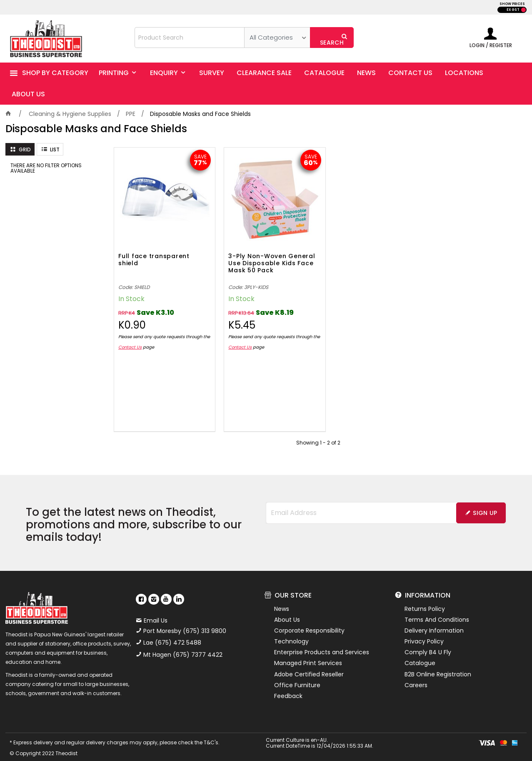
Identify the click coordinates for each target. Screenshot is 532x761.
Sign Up (485, 507)
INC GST (523, 10)
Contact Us (138, 341)
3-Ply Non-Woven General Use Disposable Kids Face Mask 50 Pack (266, 258)
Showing (318, 437)
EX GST (513, 10)
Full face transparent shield (154, 254)
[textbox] (190, 38)
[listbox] (277, 38)
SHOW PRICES (512, 4)
